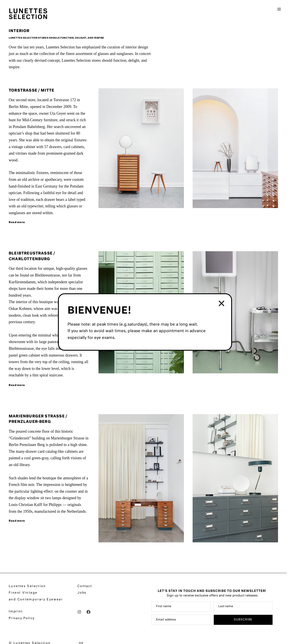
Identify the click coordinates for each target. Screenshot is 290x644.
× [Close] (222, 304)
